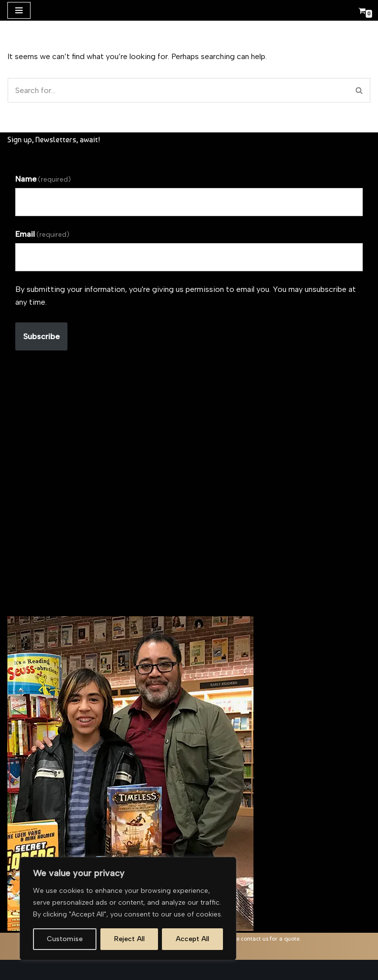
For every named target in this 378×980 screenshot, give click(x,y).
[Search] (178, 90)
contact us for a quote (270, 939)
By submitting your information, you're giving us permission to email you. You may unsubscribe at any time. (186, 296)
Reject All (129, 939)
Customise (65, 939)
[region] (128, 909)
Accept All (192, 939)
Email (42, 234)
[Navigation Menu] (19, 10)
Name (43, 179)
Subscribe (41, 336)
